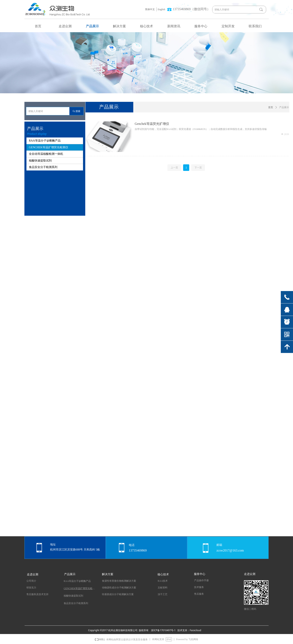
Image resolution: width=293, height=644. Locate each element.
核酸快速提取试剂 (40, 161)
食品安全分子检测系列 (43, 167)
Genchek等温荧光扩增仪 (152, 124)
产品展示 (284, 107)
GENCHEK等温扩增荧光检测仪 (49, 147)
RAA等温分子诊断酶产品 (45, 141)
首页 (271, 107)
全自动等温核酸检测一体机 (46, 154)
